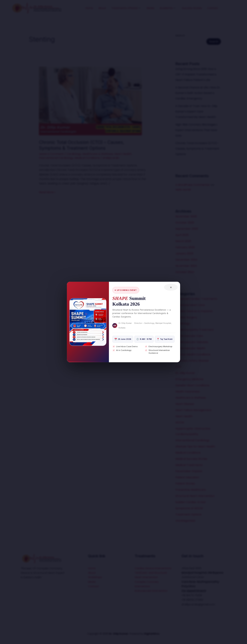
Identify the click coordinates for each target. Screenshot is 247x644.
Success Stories (192, 8)
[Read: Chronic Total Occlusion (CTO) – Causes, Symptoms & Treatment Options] (90, 101)
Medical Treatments (189, 465)
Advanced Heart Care (190, 305)
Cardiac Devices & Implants (194, 311)
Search (180, 35)
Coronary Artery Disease (192, 361)
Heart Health (123, 154)
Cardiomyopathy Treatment (195, 330)
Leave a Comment (51, 154)
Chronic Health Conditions (193, 354)
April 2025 (182, 235)
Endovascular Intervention (152, 595)
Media (151, 8)
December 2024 (186, 260)
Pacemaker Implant (189, 471)
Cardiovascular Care (189, 336)
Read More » (47, 192)
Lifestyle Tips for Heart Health (195, 446)
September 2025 (187, 229)
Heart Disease (185, 404)
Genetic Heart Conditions (192, 385)
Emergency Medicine (189, 379)
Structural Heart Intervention (195, 496)
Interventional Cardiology (56, 158)
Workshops (96, 577)
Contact (213, 8)
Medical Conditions (87, 158)
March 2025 (183, 241)
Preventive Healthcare (191, 490)
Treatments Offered (126, 8)
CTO (178, 367)
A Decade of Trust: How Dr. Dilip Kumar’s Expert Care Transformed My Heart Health (196, 112)
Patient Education (187, 477)
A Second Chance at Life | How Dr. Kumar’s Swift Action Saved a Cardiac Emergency (198, 93)
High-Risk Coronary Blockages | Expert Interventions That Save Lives (196, 130)
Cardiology (74, 154)
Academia (168, 8)
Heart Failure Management (193, 410)
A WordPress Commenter (193, 185)
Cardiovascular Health (190, 348)
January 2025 (184, 253)
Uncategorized (185, 521)
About (102, 8)
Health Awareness (188, 392)
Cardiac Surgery (186, 317)
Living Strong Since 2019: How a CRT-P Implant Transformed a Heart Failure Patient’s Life (196, 74)
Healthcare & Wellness (98, 154)
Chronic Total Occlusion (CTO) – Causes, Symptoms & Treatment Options (197, 149)
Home (89, 8)
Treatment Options (188, 514)
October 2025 (185, 223)
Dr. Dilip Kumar (185, 373)
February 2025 (185, 247)
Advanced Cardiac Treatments (196, 299)
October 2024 (185, 272)
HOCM (180, 422)
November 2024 (186, 266)
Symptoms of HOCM (189, 508)
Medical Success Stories (191, 459)
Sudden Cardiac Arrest (191, 502)
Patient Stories (185, 484)
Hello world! (183, 190)
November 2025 (186, 216)
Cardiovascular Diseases (192, 342)
